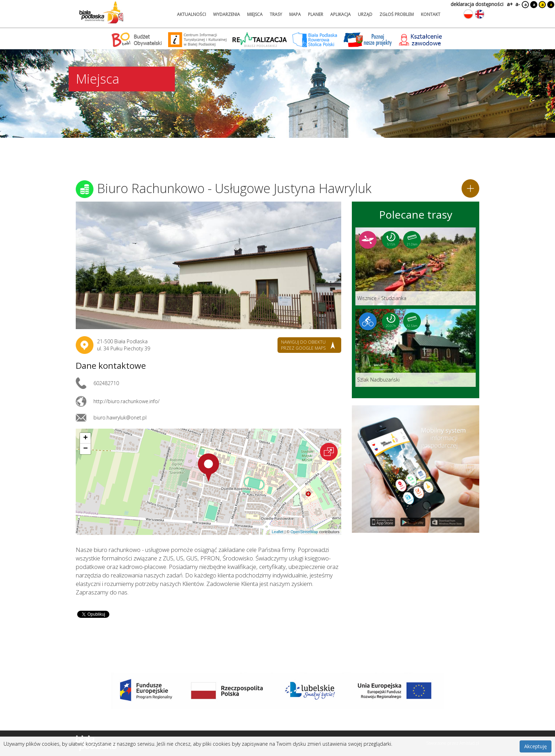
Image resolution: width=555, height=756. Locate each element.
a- (518, 4)
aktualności (191, 14)
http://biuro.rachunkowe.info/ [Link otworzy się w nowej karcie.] (127, 401)
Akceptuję (536, 746)
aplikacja (341, 14)
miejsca (255, 14)
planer (316, 14)
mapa (295, 14)
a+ (509, 4)
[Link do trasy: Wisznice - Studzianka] (416, 266)
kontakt (431, 14)
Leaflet (278, 532)
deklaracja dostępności (477, 4)
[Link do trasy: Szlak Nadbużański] (416, 348)
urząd (365, 14)
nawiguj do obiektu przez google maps (303, 345)
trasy (276, 14)
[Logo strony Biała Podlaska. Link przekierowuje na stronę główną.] (101, 12)
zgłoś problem (397, 14)
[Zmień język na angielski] (480, 14)
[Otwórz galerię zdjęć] (208, 265)
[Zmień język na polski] (468, 14)
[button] (208, 468)
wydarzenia (227, 14)
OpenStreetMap (304, 532)
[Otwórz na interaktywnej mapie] (329, 452)
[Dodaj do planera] (470, 188)
